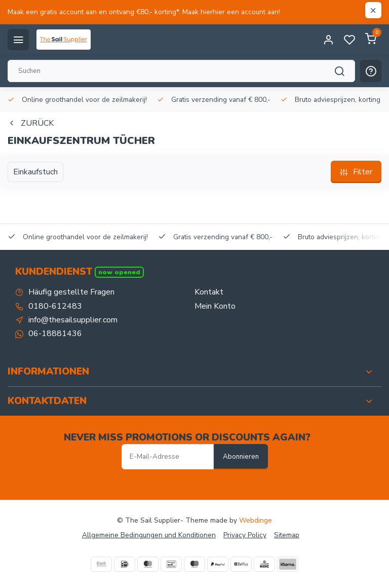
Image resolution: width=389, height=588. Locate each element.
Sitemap (287, 535)
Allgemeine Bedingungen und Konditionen (149, 535)
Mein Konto (215, 306)
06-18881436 (55, 334)
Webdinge (256, 520)
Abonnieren (241, 457)
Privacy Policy (245, 535)
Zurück (31, 123)
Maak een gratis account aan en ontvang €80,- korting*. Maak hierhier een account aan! (144, 12)
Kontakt (209, 292)
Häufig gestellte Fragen (71, 292)
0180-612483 (55, 306)
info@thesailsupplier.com (73, 320)
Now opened (119, 272)
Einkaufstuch (35, 172)
